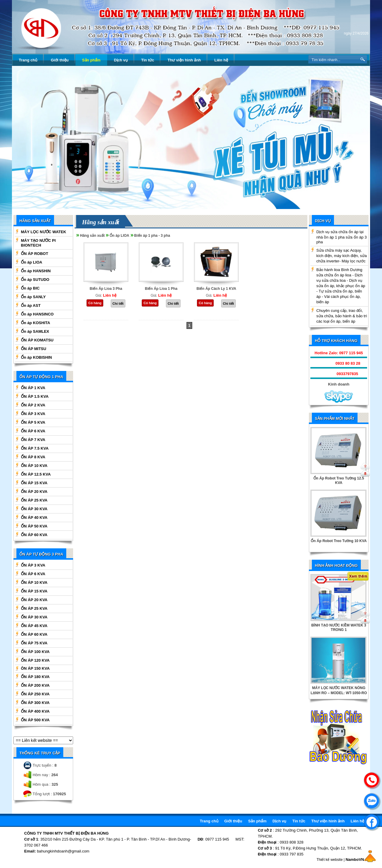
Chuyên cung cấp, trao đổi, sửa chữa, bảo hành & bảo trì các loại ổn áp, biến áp (342, 316)
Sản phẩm (91, 60)
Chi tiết (118, 304)
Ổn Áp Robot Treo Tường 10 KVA (339, 541)
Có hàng (95, 303)
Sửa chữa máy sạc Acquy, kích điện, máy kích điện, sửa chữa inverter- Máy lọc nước (342, 256)
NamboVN (355, 860)
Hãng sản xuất (92, 236)
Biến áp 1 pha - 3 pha (152, 236)
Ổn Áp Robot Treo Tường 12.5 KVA (339, 481)
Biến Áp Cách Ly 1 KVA (216, 289)
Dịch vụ (121, 60)
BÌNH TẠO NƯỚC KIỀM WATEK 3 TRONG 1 (339, 628)
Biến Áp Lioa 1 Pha (161, 289)
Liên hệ (221, 60)
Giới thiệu (60, 60)
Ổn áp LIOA (119, 236)
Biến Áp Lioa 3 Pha (106, 289)
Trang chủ (28, 60)
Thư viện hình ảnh (184, 60)
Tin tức (148, 60)
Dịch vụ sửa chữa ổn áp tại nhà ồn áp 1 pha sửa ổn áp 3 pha (342, 237)
